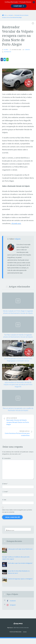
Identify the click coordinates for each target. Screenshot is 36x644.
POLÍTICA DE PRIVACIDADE (16, 632)
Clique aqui (18, 6)
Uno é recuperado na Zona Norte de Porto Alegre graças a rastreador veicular (18, 360)
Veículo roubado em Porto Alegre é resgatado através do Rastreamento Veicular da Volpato (18, 312)
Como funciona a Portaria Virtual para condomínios (17, 433)
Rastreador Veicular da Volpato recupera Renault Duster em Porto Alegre (19, 421)
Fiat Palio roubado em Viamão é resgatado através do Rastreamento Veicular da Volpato (18, 336)
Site (5, 500)
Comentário (7, 458)
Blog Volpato (10, 628)
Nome (6, 484)
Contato (25, 632)
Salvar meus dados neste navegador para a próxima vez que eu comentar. (17, 511)
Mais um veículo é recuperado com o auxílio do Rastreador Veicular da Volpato (18, 409)
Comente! (27, 50)
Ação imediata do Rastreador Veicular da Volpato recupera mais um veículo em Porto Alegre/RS (18, 384)
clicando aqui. (16, 223)
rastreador (8, 52)
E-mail (6, 492)
